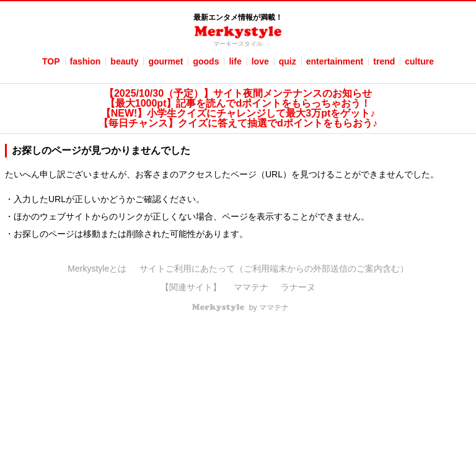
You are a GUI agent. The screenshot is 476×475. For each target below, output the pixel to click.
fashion (86, 61)
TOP (51, 61)
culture (419, 61)
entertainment (335, 61)
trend (384, 61)
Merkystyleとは (97, 269)
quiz (288, 61)
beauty (124, 61)
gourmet (165, 61)
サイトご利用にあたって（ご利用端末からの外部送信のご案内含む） (274, 269)
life (235, 61)
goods (206, 61)
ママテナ (251, 287)
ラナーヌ (298, 287)
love (260, 61)
